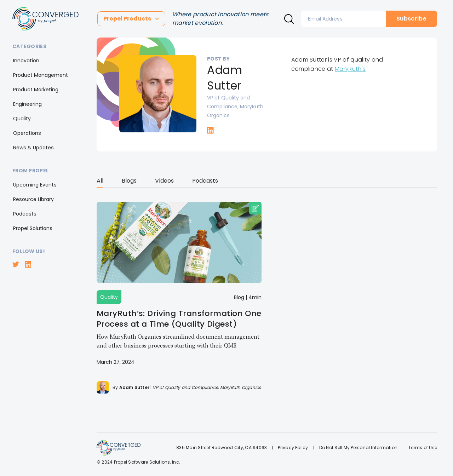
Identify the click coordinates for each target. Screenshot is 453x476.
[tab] (100, 182)
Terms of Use (423, 448)
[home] (45, 19)
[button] (131, 19)
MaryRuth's (350, 69)
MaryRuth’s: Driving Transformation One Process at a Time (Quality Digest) (179, 319)
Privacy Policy (293, 448)
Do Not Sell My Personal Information (358, 448)
